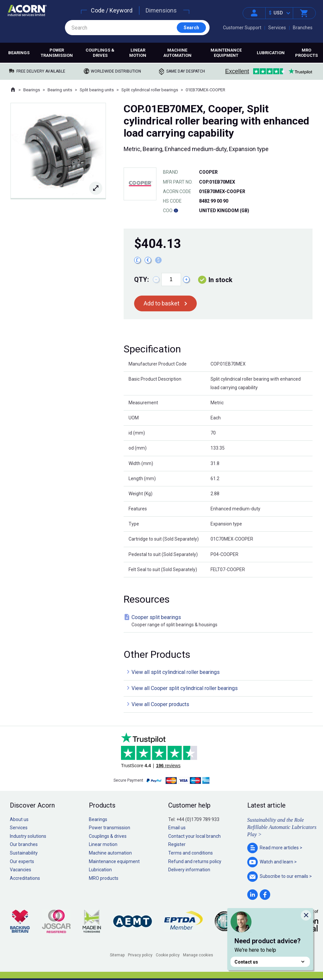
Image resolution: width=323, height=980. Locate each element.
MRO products (306, 53)
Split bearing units (97, 90)
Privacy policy (140, 955)
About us (19, 819)
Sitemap (117, 955)
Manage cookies (198, 955)
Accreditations (25, 878)
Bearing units (60, 90)
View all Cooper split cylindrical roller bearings (185, 688)
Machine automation (177, 53)
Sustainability (24, 853)
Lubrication (271, 53)
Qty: (141, 279)
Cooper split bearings (219, 621)
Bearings (19, 53)
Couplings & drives (100, 53)
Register (177, 844)
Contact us (270, 962)
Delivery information (189, 870)
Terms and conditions (191, 853)
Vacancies (20, 870)
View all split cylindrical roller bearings (176, 672)
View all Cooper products (160, 704)
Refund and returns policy (195, 861)
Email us (177, 828)
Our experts (22, 861)
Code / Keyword (112, 10)
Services (277, 28)
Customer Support (242, 28)
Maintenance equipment (226, 53)
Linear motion (138, 53)
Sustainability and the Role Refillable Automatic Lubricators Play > (282, 827)
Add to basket (161, 303)
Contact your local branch (194, 836)
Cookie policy (168, 955)
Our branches (24, 844)
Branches (303, 28)
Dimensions (161, 10)
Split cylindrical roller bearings (150, 90)
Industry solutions (28, 836)
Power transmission (57, 53)
